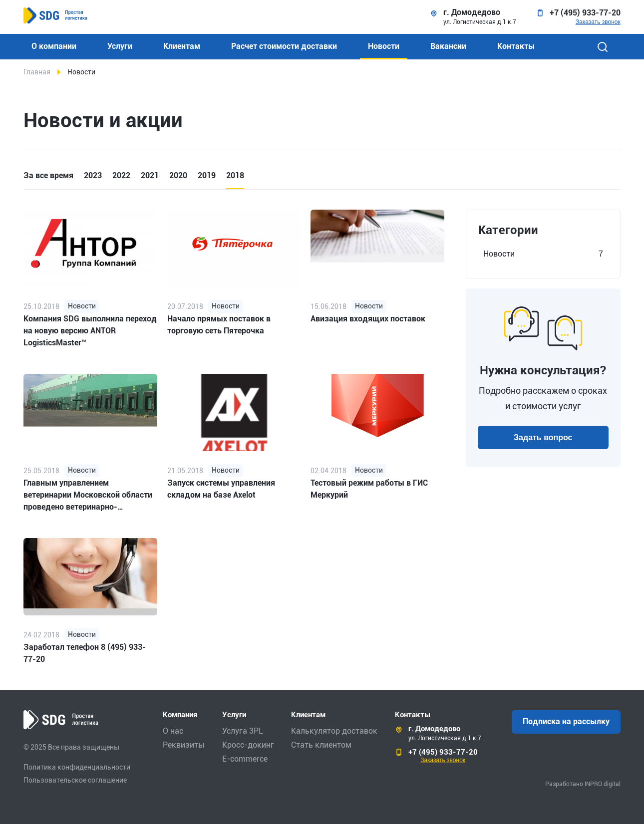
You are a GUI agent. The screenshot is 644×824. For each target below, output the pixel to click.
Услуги (120, 46)
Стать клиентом (321, 745)
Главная (37, 72)
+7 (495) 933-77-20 (585, 13)
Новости (384, 46)
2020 (178, 175)
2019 (207, 175)
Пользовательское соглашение (75, 780)
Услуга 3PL (243, 731)
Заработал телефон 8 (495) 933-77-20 (85, 653)
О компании (54, 46)
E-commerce (245, 759)
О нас (173, 731)
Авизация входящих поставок (368, 319)
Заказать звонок (598, 22)
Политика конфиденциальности (77, 767)
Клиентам (182, 46)
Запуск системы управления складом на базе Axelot (221, 489)
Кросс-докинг (248, 745)
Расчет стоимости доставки (284, 46)
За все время (48, 175)
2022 (121, 175)
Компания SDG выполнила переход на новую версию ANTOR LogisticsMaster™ (90, 331)
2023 (93, 175)
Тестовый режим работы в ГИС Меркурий (369, 489)
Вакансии (448, 46)
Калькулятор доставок (334, 731)
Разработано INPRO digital (583, 784)
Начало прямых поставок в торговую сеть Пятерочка (219, 325)
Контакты (516, 46)
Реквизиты (184, 745)
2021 (150, 175)
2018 (235, 175)
